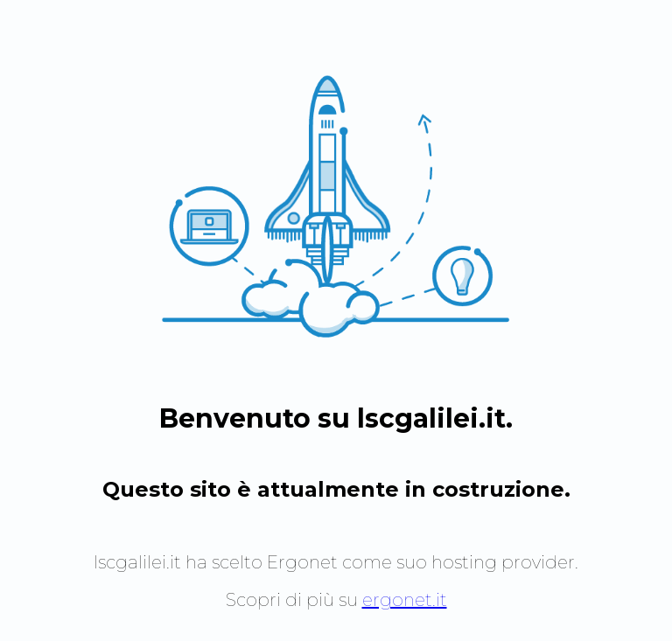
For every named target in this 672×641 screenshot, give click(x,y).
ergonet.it (405, 600)
